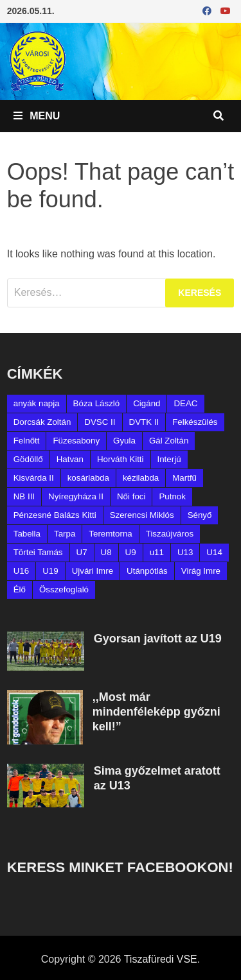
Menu (37, 116)
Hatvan (70, 459)
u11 (157, 552)
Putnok (172, 496)
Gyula (124, 441)
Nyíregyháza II (76, 496)
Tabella (27, 534)
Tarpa (65, 534)
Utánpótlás (147, 571)
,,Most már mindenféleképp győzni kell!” (156, 712)
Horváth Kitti (121, 459)
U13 (185, 552)
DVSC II (100, 422)
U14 (214, 552)
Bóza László (97, 403)
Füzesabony (76, 441)
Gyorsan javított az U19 (158, 639)
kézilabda (141, 478)
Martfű (184, 478)
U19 (50, 571)
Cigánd (147, 403)
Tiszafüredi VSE (161, 959)
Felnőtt (27, 441)
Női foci (131, 496)
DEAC (185, 403)
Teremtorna (110, 534)
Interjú (169, 459)
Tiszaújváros (170, 534)
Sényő (200, 515)
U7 (82, 552)
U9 (131, 552)
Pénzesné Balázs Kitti (55, 515)
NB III (24, 496)
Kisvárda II (34, 478)
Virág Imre (201, 571)
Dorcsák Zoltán (42, 422)
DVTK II (144, 422)
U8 (106, 552)
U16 (21, 571)
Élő (20, 589)
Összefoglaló (64, 589)
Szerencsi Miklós (142, 515)
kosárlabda (88, 478)
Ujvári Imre (93, 571)
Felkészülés (195, 422)
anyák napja (37, 403)
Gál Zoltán (169, 441)
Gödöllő (28, 459)
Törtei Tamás (38, 552)
